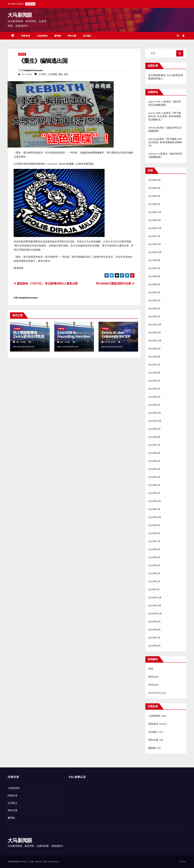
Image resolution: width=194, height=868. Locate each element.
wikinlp (153, 128)
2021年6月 (154, 549)
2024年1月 (154, 317)
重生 (66, 74)
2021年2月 (154, 581)
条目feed (154, 677)
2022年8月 (155, 437)
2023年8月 (155, 357)
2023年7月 (154, 365)
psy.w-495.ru (156, 102)
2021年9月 (154, 525)
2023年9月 (155, 349)
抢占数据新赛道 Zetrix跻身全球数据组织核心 (29, 336)
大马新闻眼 (20, 15)
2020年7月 (155, 638)
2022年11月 (155, 413)
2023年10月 (155, 341)
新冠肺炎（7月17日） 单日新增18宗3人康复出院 (46, 284)
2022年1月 (154, 493)
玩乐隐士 (87, 36)
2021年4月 (154, 565)
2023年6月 (155, 373)
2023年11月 (155, 333)
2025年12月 (155, 212)
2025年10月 (155, 228)
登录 (151, 669)
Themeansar (54, 862)
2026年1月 (154, 204)
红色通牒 (53, 74)
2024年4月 (155, 292)
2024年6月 (155, 276)
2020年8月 (155, 630)
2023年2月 (155, 405)
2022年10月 (155, 421)
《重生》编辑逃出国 (43, 61)
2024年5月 (155, 284)
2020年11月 (155, 606)
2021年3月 (154, 573)
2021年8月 (154, 533)
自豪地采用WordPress (18, 862)
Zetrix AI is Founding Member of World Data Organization (74, 338)
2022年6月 (155, 453)
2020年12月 (155, 598)
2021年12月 (155, 501)
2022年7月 (154, 445)
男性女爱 (72, 36)
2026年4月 (155, 180)
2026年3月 (155, 188)
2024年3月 (155, 300)
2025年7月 (154, 236)
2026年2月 (155, 196)
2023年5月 (155, 381)
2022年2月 (155, 485)
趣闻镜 (58, 36)
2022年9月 (155, 429)
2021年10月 (155, 517)
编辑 (60, 74)
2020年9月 (155, 622)
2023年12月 (155, 325)
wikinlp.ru (154, 154)
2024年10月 (155, 252)
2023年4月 (155, 389)
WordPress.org (157, 693)
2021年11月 (155, 509)
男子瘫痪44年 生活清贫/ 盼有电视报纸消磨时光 (165, 116)
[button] (178, 36)
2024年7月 (154, 268)
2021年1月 (154, 589)
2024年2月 (155, 308)
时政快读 (26, 36)
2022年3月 (155, 477)
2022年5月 (155, 461)
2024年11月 (155, 244)
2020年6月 (155, 646)
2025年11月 (155, 220)
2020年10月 (155, 614)
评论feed (154, 685)
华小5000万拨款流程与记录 (115, 284)
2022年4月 (155, 469)
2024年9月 (155, 260)
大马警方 (43, 74)
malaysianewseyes (33, 70)
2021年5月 (154, 557)
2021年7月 (154, 541)
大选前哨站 (42, 36)
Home (182, 862)
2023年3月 (155, 397)
